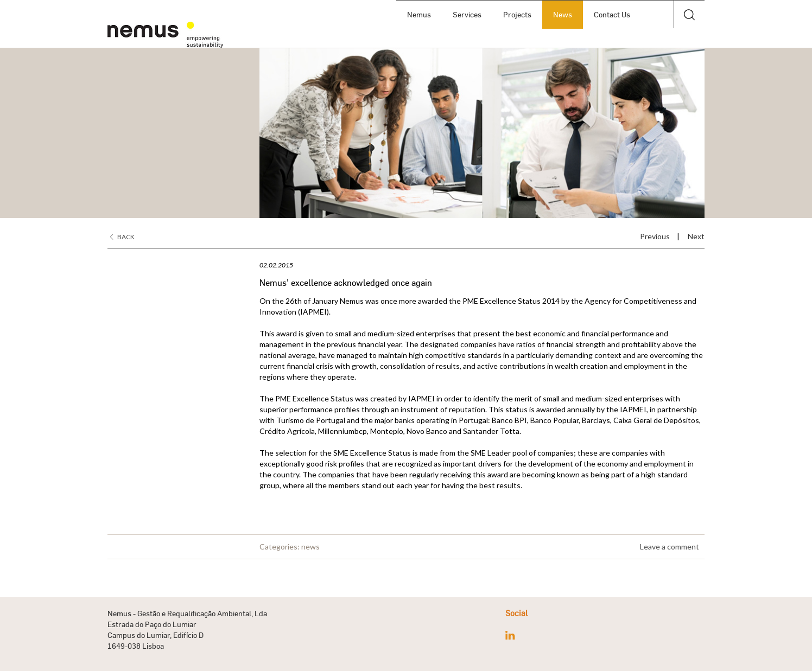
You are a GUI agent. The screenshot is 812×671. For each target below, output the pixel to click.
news (310, 547)
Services (467, 14)
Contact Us (612, 14)
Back (122, 237)
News (563, 14)
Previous (655, 236)
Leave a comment (670, 547)
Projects (517, 14)
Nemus (419, 14)
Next (696, 236)
